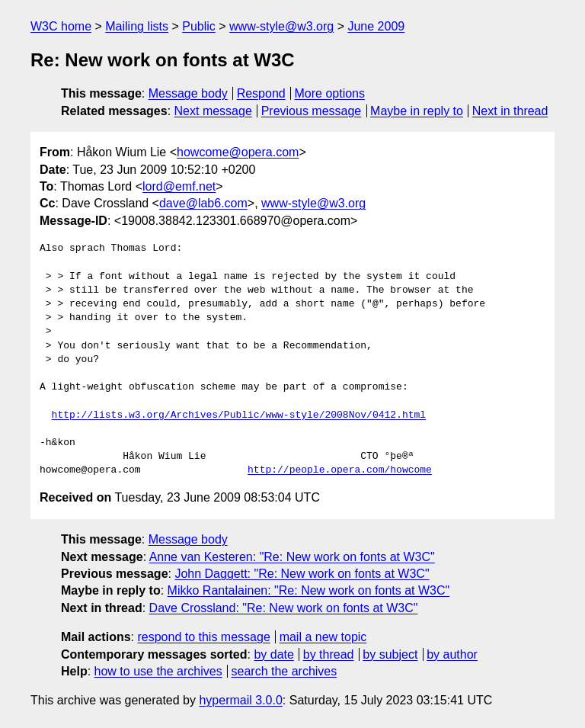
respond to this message (203, 637)
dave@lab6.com (203, 203)
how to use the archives (158, 671)
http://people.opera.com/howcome (340, 470)
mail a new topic (323, 637)
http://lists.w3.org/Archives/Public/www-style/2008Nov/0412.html (239, 415)
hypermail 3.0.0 (240, 700)
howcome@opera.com (238, 152)
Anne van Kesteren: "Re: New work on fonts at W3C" (292, 557)
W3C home (61, 26)
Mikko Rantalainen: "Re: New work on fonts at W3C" (309, 590)
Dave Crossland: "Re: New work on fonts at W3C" (284, 608)
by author (452, 654)
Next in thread (510, 111)
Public (199, 26)
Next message (213, 111)
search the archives (285, 671)
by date (273, 654)
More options (330, 93)
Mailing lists (137, 26)
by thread (329, 654)
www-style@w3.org (281, 26)
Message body (188, 93)
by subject (390, 654)
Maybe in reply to (417, 111)
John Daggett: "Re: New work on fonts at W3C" (302, 574)
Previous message (312, 111)
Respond (261, 93)
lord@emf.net (179, 186)
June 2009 (376, 26)
